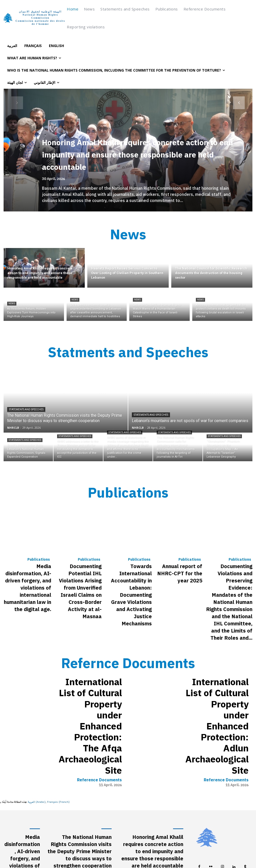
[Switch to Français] (33, 46)
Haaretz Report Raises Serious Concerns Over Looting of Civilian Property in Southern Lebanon (154, 756)
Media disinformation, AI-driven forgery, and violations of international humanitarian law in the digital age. (27, 564)
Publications (40, 549)
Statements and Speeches (26, 403)
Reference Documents (100, 657)
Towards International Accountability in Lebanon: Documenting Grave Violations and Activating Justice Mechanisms (128, 564)
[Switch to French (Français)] (58, 689)
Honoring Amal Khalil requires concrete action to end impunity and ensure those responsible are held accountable (138, 154)
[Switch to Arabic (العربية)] (37, 689)
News (12, 300)
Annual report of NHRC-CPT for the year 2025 (181, 557)
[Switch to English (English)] (153, 855)
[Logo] (34, 18)
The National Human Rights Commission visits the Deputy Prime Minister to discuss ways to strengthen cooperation (80, 730)
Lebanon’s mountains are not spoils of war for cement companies (80, 753)
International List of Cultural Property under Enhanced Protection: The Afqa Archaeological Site (92, 641)
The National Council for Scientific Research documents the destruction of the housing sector (153, 779)
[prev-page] (17, 103)
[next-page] (239, 103)
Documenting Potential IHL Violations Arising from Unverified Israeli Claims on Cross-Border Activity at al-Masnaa (81, 564)
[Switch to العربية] (12, 46)
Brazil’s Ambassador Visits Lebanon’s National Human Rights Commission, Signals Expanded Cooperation (82, 776)
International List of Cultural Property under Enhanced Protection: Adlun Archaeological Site (217, 641)
